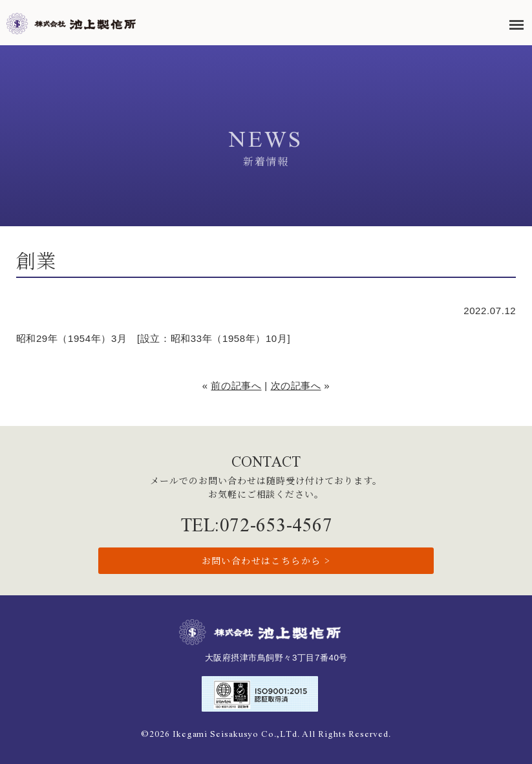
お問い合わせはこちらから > (266, 560)
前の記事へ (236, 386)
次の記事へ (296, 386)
